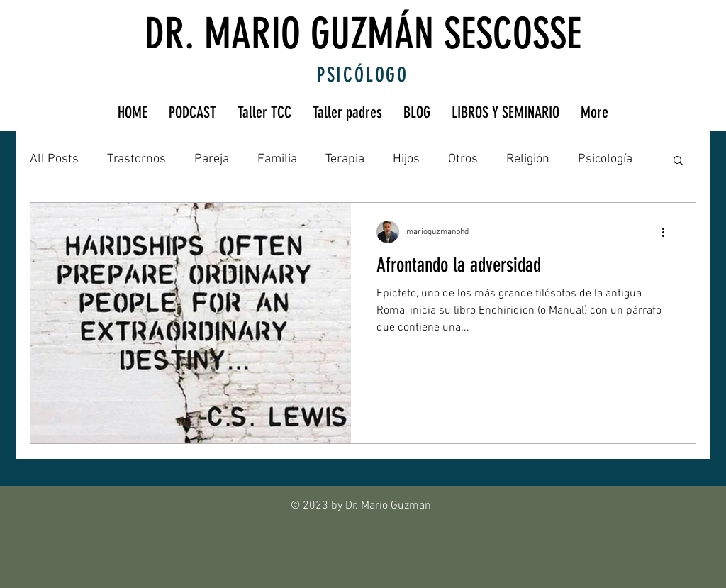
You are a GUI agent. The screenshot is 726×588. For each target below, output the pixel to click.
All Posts (54, 159)
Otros (463, 159)
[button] (678, 161)
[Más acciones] (668, 232)
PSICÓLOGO (363, 75)
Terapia (345, 159)
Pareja (212, 159)
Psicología (605, 159)
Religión (528, 159)
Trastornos (136, 159)
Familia (277, 159)
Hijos (406, 159)
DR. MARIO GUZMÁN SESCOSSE (363, 34)
